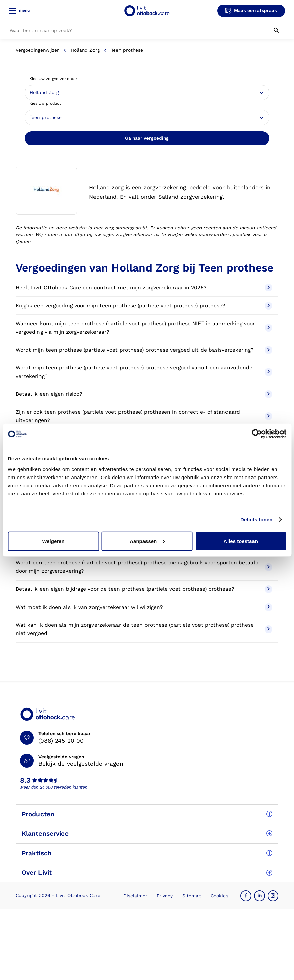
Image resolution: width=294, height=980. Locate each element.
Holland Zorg (85, 50)
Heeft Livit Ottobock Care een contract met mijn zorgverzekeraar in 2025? (144, 288)
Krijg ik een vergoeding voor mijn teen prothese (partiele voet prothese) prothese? (144, 306)
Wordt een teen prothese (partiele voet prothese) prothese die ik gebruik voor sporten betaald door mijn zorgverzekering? (144, 567)
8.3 (25, 781)
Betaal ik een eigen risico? (144, 394)
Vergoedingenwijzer (37, 50)
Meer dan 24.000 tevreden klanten (54, 787)
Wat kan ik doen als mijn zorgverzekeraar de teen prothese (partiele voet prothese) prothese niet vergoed (144, 629)
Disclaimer (135, 896)
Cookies (219, 896)
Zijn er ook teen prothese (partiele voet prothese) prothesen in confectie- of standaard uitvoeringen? (144, 416)
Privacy (165, 896)
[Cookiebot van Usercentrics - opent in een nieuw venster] (257, 434)
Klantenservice (147, 834)
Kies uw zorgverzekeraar (53, 79)
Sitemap (192, 896)
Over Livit (147, 872)
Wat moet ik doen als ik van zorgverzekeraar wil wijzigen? (144, 607)
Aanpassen (147, 541)
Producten (147, 814)
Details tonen (256, 520)
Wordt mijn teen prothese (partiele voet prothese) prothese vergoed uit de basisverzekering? (144, 350)
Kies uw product (45, 103)
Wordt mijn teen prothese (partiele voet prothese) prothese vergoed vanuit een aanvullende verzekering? (144, 372)
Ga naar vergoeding (147, 138)
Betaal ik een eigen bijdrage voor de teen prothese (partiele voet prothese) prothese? (144, 589)
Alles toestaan (241, 541)
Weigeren (53, 541)
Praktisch (147, 853)
